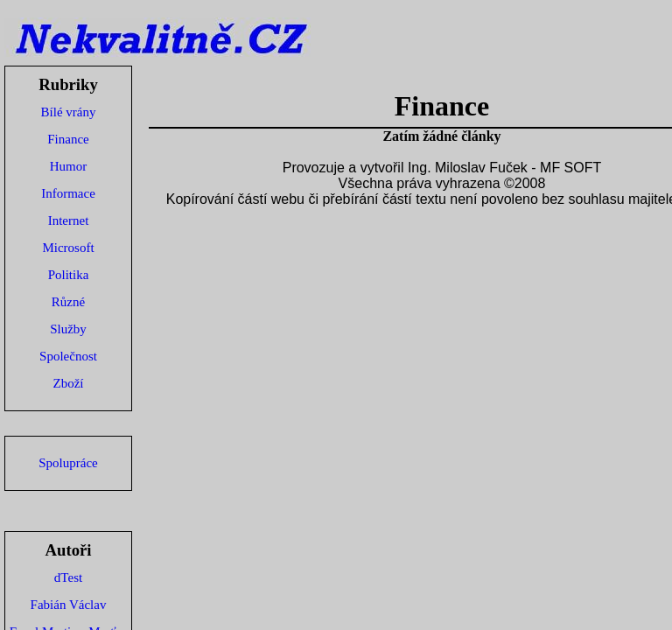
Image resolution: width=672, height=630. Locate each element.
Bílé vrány (69, 112)
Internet (69, 220)
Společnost (68, 356)
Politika (69, 275)
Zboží (69, 383)
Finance (68, 139)
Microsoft (68, 248)
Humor (69, 166)
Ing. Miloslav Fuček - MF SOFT (504, 168)
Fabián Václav (69, 605)
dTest (68, 577)
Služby (68, 329)
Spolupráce (68, 463)
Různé (68, 302)
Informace (68, 193)
